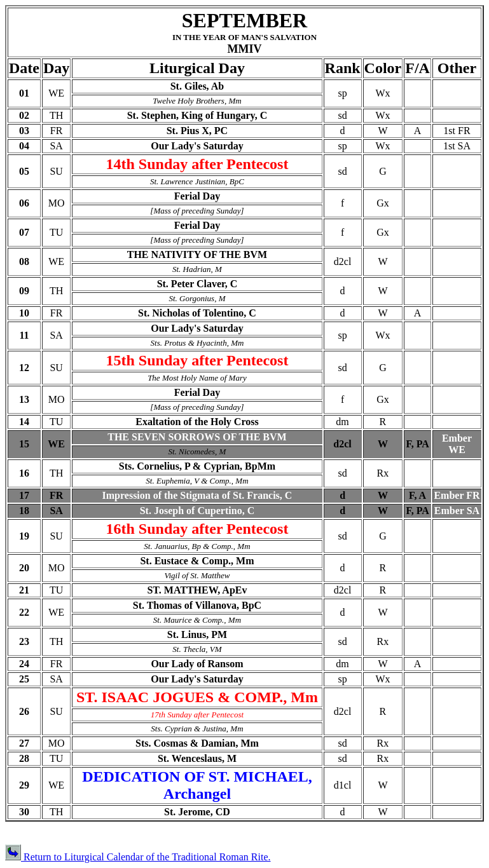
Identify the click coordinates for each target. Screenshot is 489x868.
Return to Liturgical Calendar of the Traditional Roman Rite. (138, 857)
